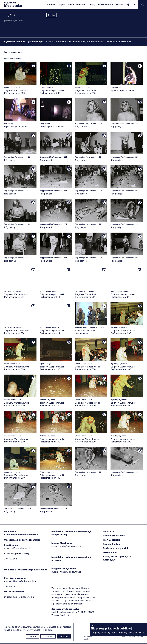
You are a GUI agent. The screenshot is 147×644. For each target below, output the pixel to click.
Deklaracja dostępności (115, 549)
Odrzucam (48, 636)
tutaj (50, 630)
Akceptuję (64, 636)
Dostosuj (33, 636)
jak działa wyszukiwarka (14, 21)
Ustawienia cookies (87, 638)
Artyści (62, 4)
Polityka (112, 544)
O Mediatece (50, 4)
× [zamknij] (93, 625)
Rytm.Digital (137, 637)
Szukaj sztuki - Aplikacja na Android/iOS (117, 559)
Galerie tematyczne (77, 4)
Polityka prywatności (114, 536)
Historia (119, 4)
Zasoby (92, 4)
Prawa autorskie (105, 4)
